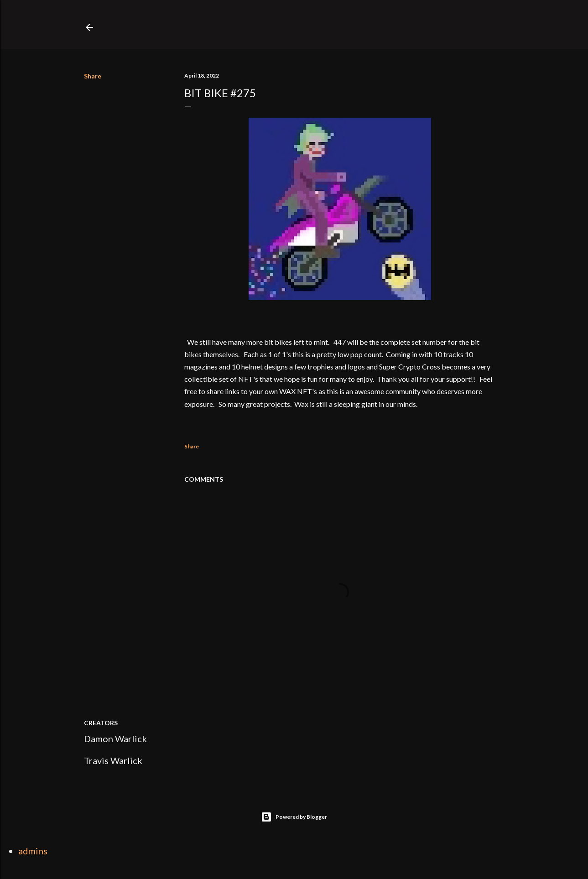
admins (33, 851)
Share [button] (93, 76)
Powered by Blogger (294, 817)
